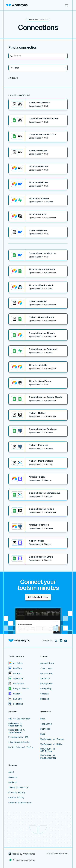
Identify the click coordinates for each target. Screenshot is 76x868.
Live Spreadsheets (19, 742)
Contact (13, 782)
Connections (47, 663)
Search (8, 53)
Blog (43, 734)
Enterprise (46, 684)
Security (45, 678)
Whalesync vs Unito (51, 744)
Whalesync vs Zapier (52, 739)
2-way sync (47, 668)
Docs (43, 719)
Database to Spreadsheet (15, 725)
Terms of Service (18, 787)
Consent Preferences (20, 803)
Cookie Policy (16, 798)
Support (45, 694)
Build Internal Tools (21, 747)
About (11, 772)
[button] (67, 5)
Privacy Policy (17, 792)
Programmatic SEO (18, 737)
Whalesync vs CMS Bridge (48, 750)
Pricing (45, 699)
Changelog (46, 689)
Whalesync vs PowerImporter (48, 757)
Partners (45, 729)
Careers (13, 777)
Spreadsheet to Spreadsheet (17, 731)
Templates (46, 724)
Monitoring (46, 673)
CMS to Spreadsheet (19, 719)
